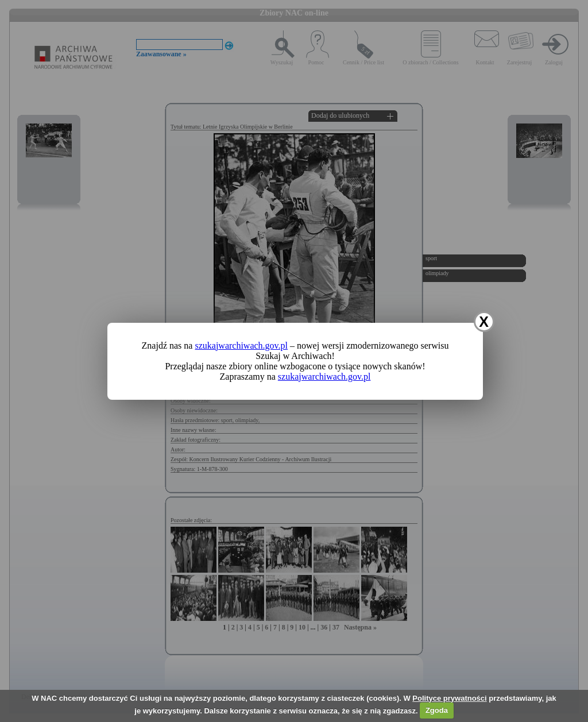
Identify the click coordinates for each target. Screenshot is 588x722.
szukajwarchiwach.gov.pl (241, 345)
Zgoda (437, 710)
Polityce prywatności (449, 698)
